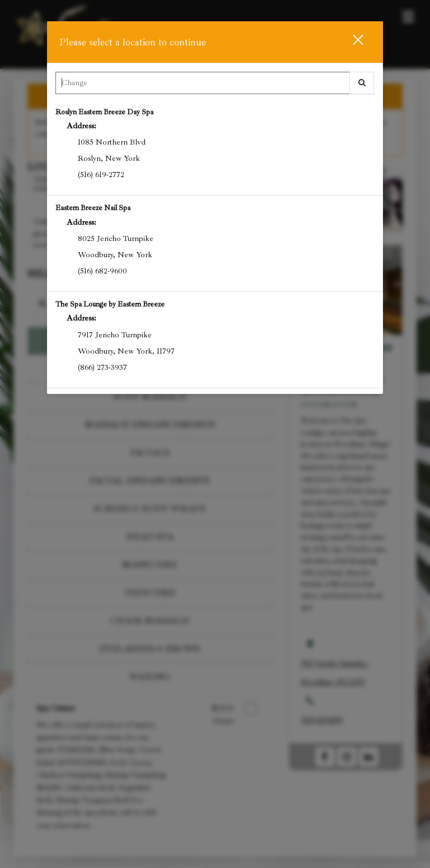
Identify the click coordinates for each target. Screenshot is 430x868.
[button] (351, 42)
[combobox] (215, 86)
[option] (215, 148)
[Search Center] (202, 83)
